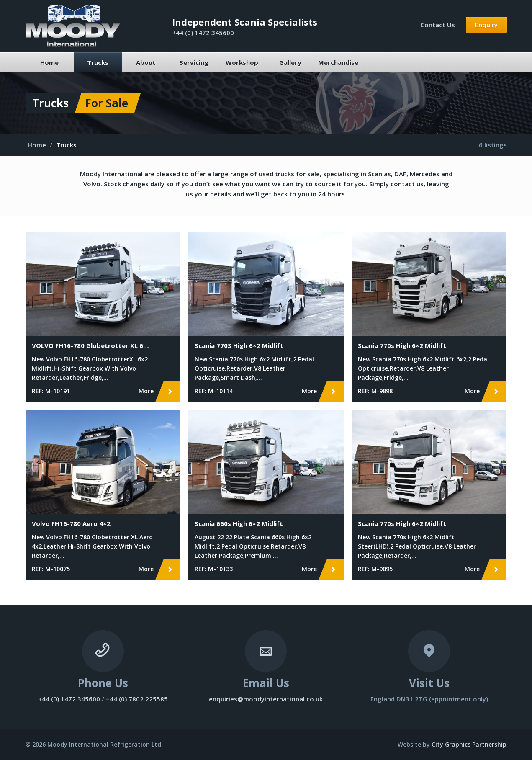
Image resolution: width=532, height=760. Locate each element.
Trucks (98, 62)
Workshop (242, 62)
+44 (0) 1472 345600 (203, 33)
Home (49, 62)
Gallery (290, 62)
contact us (407, 184)
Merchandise (338, 62)
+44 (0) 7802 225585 (137, 699)
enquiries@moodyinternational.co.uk (266, 699)
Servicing (194, 62)
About (146, 62)
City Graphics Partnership (469, 744)
